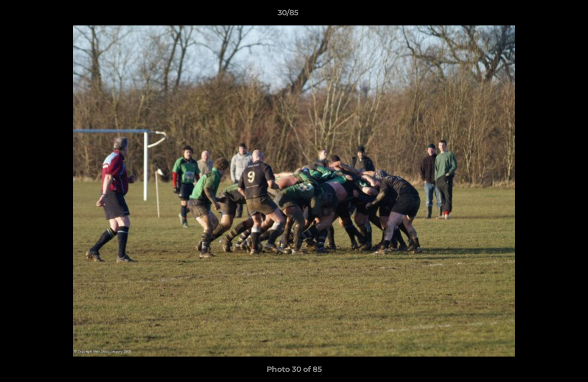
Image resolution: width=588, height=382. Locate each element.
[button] (543, 15)
